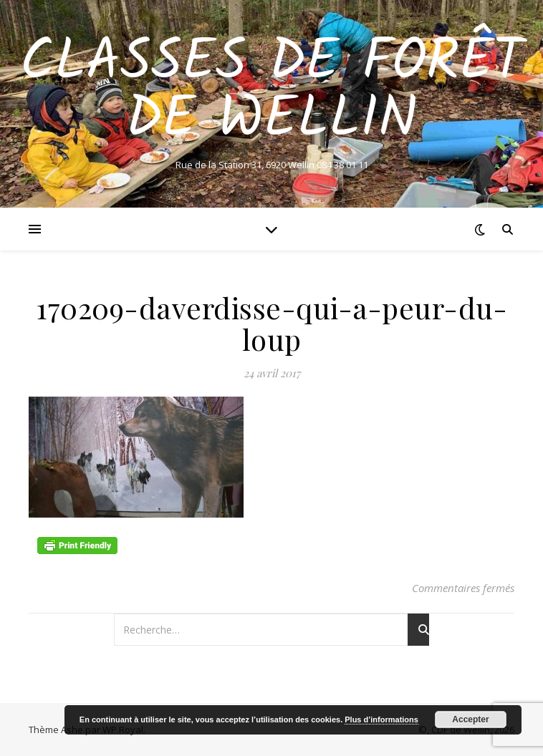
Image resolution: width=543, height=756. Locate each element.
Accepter (470, 719)
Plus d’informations (381, 719)
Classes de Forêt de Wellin (272, 92)
